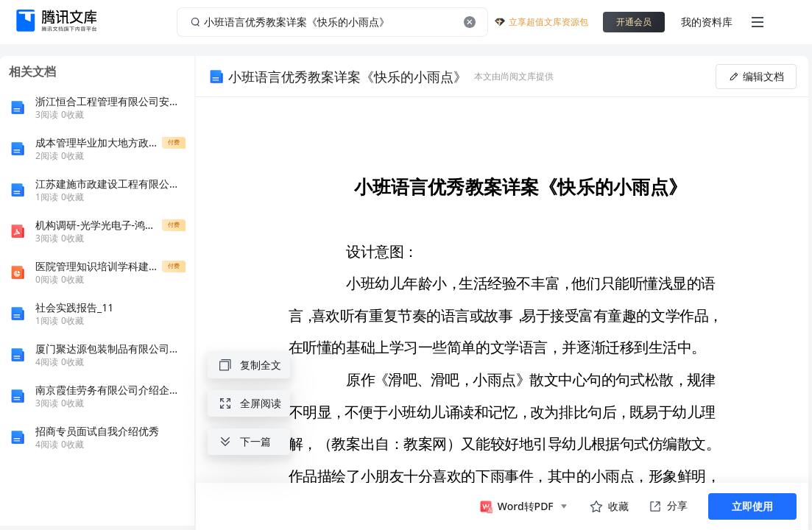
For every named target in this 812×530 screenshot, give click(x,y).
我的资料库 (707, 22)
